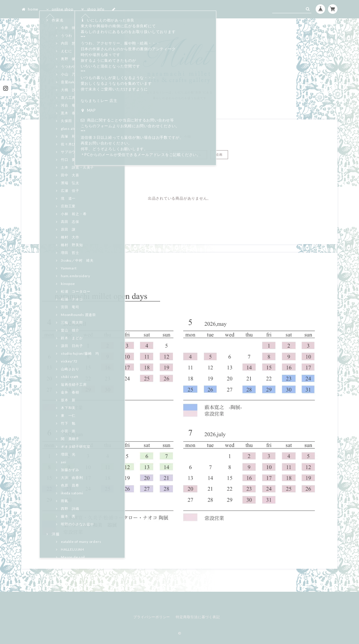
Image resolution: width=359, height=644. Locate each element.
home (30, 9)
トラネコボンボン (150, 154)
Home (173, 136)
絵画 (219, 154)
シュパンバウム (190, 154)
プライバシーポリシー (152, 617)
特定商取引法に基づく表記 (198, 617)
